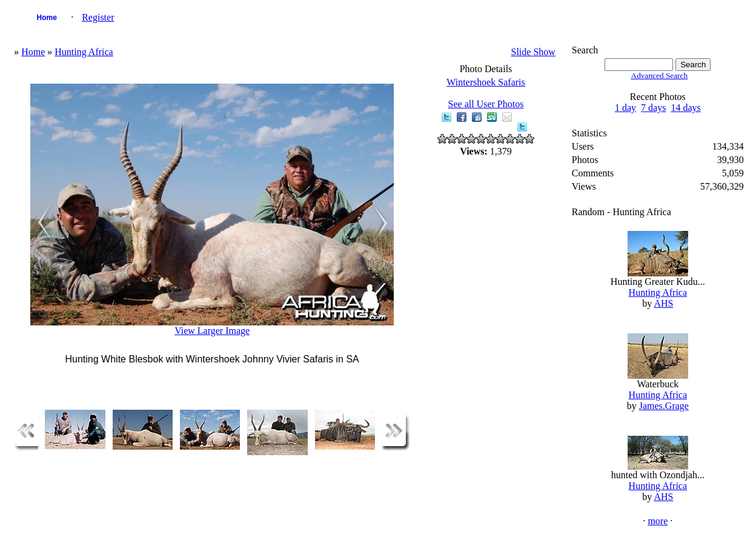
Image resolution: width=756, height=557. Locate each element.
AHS (663, 303)
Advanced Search (660, 75)
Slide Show (533, 52)
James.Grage (664, 406)
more (658, 521)
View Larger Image (212, 331)
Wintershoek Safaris (486, 82)
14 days (685, 108)
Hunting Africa (84, 52)
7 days (653, 108)
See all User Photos (486, 104)
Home (46, 18)
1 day (625, 108)
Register (98, 17)
